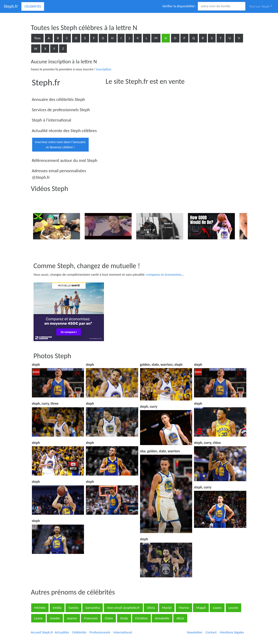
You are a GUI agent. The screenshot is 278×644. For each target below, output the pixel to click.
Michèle (40, 608)
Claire (109, 618)
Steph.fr (11, 6)
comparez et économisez (164, 274)
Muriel (167, 608)
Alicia (180, 618)
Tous (38, 38)
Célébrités (33, 6)
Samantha (93, 608)
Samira (73, 608)
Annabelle (162, 618)
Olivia (151, 608)
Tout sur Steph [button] (259, 6)
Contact (211, 632)
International (123, 632)
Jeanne (72, 618)
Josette (55, 618)
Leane (38, 618)
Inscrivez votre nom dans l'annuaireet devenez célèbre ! (60, 145)
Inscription (104, 69)
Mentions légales (232, 632)
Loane (217, 608)
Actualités (62, 632)
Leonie (233, 608)
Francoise (91, 618)
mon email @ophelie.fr (123, 608)
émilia (57, 608)
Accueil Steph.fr (42, 632)
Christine (141, 618)
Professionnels (100, 632)
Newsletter (194, 632)
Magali (201, 608)
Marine (184, 608)
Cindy (124, 618)
